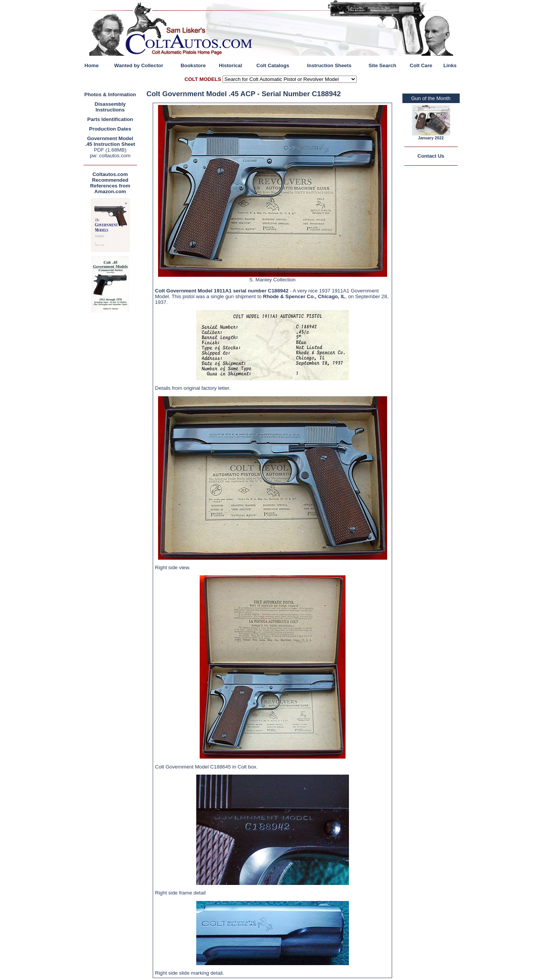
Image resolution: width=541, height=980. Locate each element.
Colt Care (421, 65)
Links (450, 65)
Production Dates (110, 129)
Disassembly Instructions (110, 107)
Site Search (382, 65)
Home (91, 65)
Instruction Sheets (329, 65)
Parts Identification (110, 119)
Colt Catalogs (273, 65)
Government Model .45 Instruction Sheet (110, 141)
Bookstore (193, 65)
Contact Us (431, 156)
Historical (230, 65)
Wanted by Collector (139, 65)
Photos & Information (110, 94)
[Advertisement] (112, 429)
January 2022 (431, 138)
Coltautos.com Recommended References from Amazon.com (110, 183)
